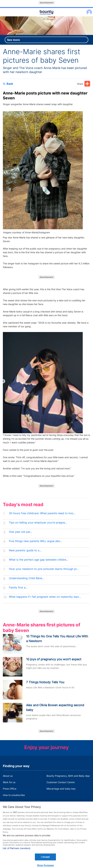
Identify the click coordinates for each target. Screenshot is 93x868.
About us (8, 776)
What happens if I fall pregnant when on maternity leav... (45, 597)
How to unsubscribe (14, 795)
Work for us (9, 782)
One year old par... (21, 532)
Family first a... (18, 588)
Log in (88, 10)
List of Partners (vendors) (17, 851)
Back (8, 84)
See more (13, 40)
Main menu (46, 17)
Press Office (10, 789)
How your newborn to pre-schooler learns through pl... (44, 569)
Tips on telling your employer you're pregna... (38, 523)
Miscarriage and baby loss (61, 789)
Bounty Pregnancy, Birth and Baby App (68, 776)
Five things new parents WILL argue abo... (36, 541)
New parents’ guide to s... (25, 550)
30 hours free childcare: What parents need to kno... (42, 513)
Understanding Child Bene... (27, 578)
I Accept (45, 859)
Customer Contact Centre (61, 782)
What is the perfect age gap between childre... (38, 560)
